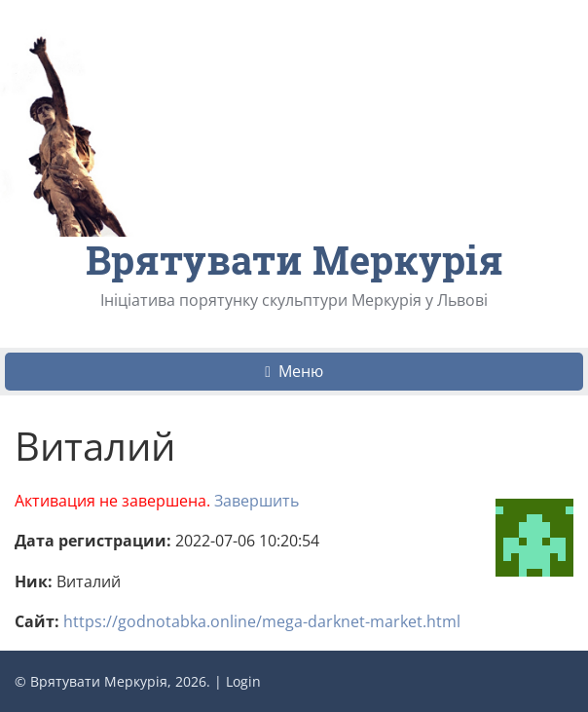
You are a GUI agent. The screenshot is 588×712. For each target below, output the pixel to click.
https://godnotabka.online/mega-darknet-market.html (262, 621)
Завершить (257, 501)
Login (243, 681)
